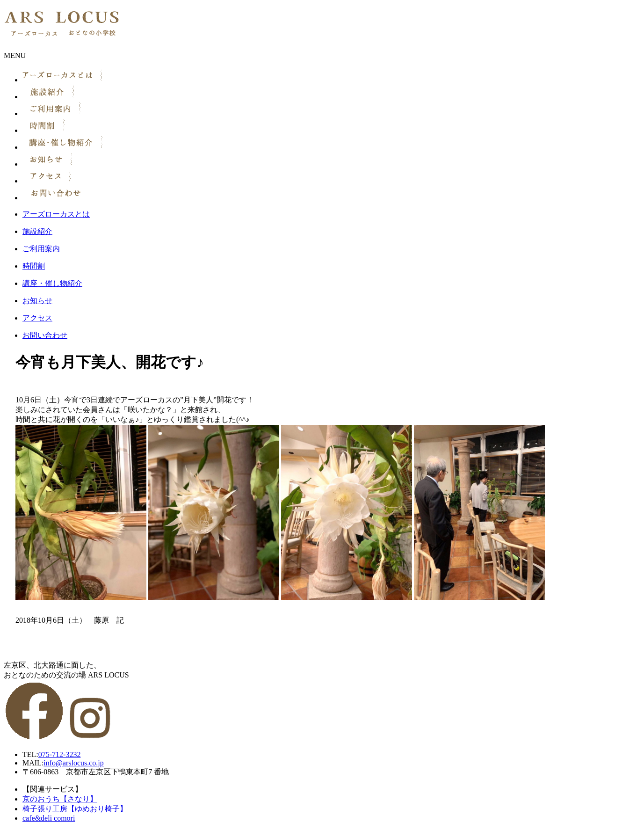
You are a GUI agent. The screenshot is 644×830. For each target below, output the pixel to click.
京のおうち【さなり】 (60, 799)
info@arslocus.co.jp (73, 763)
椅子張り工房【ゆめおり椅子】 (75, 809)
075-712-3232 (60, 754)
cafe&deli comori (49, 818)
